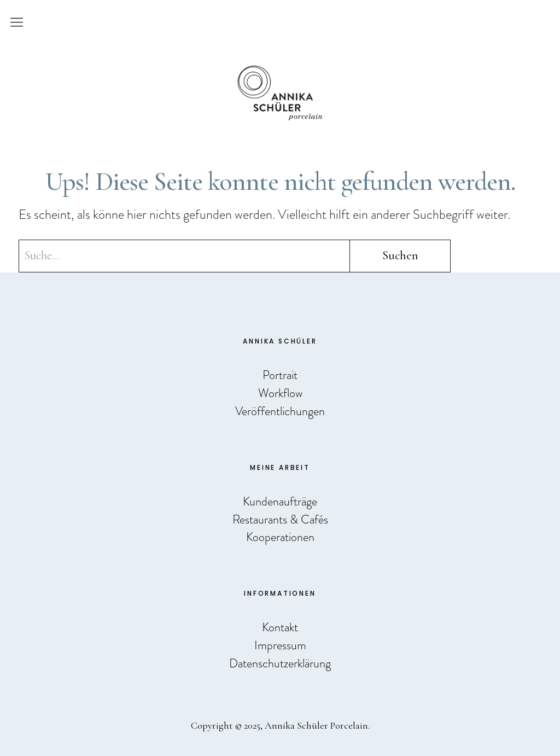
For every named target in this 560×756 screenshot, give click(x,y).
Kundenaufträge (280, 501)
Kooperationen (280, 537)
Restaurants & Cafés (280, 519)
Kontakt (280, 627)
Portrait (280, 375)
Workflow (280, 393)
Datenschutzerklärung (280, 663)
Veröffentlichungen (280, 411)
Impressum (280, 645)
